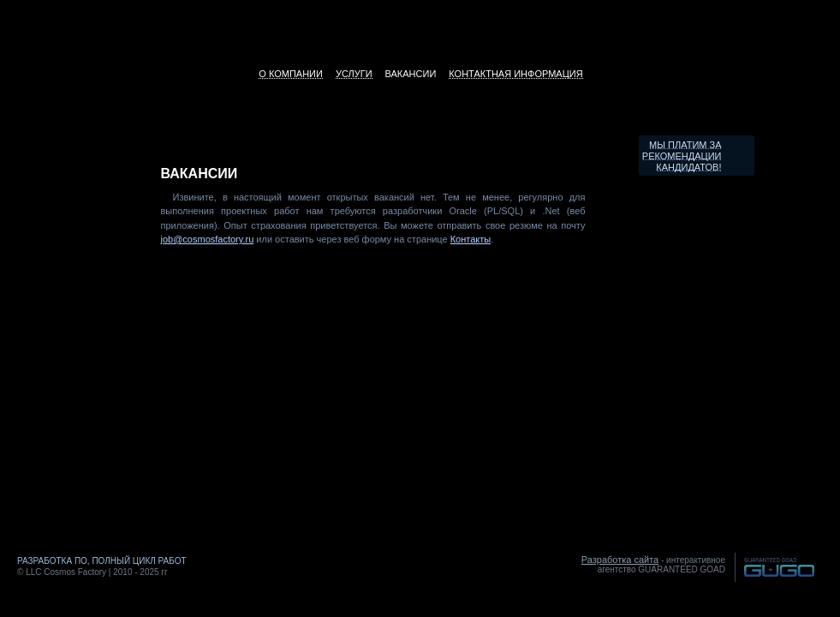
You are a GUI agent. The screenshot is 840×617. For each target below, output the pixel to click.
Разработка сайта (620, 560)
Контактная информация (515, 74)
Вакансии (411, 74)
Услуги (354, 74)
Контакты (471, 239)
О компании (291, 74)
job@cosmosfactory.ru (208, 239)
